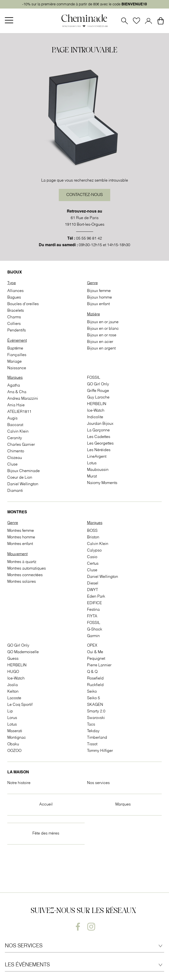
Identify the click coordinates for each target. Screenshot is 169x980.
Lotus (92, 463)
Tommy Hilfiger (100, 751)
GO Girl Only (98, 384)
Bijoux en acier (100, 342)
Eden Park (96, 597)
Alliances (15, 291)
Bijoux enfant (98, 304)
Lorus (12, 718)
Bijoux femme (99, 291)
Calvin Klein (18, 432)
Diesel (93, 583)
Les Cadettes (99, 437)
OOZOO (14, 751)
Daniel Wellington (23, 484)
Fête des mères (46, 834)
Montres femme (21, 531)
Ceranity (15, 438)
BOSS (92, 531)
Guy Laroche (98, 398)
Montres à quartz (22, 562)
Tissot (92, 744)
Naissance (17, 368)
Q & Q (92, 672)
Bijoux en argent (101, 349)
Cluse (12, 465)
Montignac (17, 738)
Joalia (13, 685)
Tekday (93, 731)
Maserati (15, 731)
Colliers (14, 324)
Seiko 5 (94, 698)
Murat (92, 476)
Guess (13, 659)
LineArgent (97, 457)
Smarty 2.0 (96, 711)
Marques (123, 805)
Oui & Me (95, 652)
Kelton (13, 692)
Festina (93, 610)
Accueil (46, 805)
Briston (93, 537)
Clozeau (15, 458)
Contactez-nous (84, 195)
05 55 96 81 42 (89, 239)
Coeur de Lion (20, 478)
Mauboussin (98, 470)
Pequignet (96, 659)
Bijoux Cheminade (24, 471)
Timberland (97, 738)
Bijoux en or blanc (103, 329)
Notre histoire (19, 783)
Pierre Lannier (99, 665)
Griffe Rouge (98, 391)
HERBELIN (97, 404)
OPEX (92, 646)
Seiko (92, 692)
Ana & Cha (17, 392)
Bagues (14, 298)
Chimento (16, 451)
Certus (93, 564)
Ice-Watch (96, 411)
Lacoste (14, 698)
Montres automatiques (27, 569)
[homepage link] (85, 21)
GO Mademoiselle (23, 652)
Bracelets (16, 311)
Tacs (91, 725)
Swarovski (96, 718)
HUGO (13, 672)
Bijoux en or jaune (103, 322)
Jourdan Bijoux (100, 424)
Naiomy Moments (102, 483)
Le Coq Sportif (20, 705)
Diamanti (15, 491)
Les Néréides (99, 450)
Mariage (15, 362)
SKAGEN (95, 705)
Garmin (93, 636)
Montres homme (21, 537)
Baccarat (15, 425)
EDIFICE (94, 603)
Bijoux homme (99, 298)
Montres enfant (20, 544)
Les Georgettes (100, 444)
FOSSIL (94, 378)
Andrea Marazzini (23, 399)
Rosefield (95, 679)
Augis (12, 418)
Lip (10, 711)
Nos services (98, 783)
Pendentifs (17, 330)
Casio (92, 557)
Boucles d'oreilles (23, 304)
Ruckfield (95, 685)
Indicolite (95, 417)
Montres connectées (25, 575)
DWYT (93, 590)
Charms (14, 317)
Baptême (15, 349)
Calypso (94, 551)
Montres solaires (22, 582)
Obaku (13, 744)
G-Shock (95, 630)
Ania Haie (16, 405)
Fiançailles (17, 355)
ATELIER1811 (19, 412)
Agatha (14, 386)
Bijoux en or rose (102, 335)
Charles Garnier (21, 445)
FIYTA (92, 616)
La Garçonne (98, 430)
